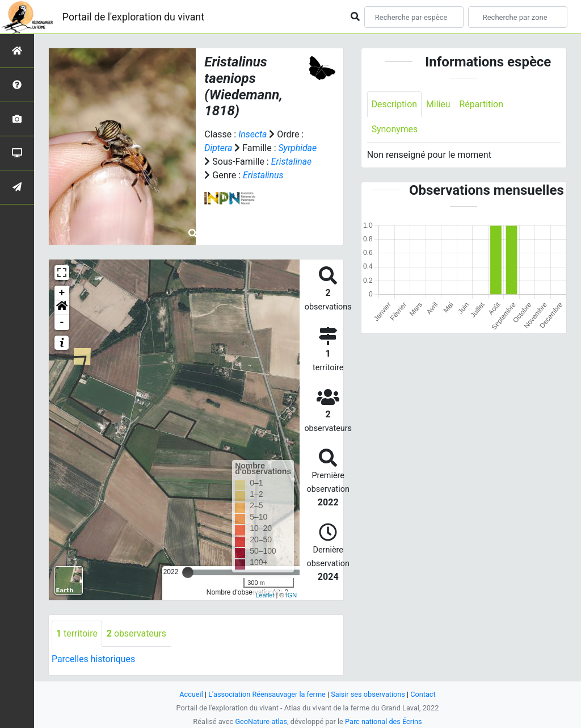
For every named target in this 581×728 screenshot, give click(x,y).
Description (395, 104)
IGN (292, 595)
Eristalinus (263, 175)
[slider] (188, 572)
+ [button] (62, 293)
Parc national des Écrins (384, 721)
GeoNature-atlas (261, 721)
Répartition (482, 104)
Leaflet (265, 595)
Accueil (191, 694)
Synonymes (395, 130)
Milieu (439, 104)
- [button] (62, 323)
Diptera (218, 148)
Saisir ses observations (369, 694)
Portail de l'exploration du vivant (134, 17)
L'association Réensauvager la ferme (267, 694)
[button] (62, 308)
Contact (424, 694)
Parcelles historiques (94, 659)
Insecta (253, 134)
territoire (77, 633)
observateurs (137, 633)
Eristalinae (292, 162)
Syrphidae (298, 148)
